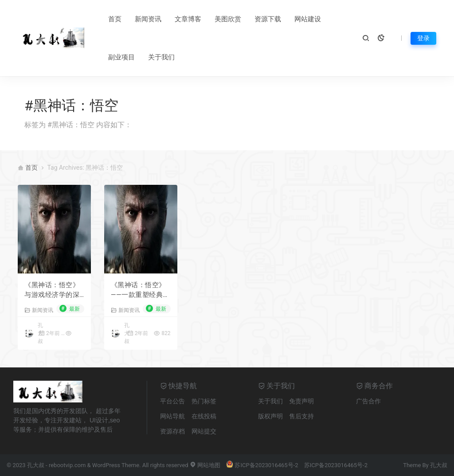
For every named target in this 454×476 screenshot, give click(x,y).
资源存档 (172, 431)
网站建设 (308, 19)
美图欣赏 (228, 19)
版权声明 (270, 416)
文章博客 (188, 19)
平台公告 (172, 401)
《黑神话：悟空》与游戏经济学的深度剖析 (52, 291)
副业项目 (121, 57)
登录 (423, 38)
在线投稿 (204, 416)
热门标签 (204, 401)
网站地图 (205, 465)
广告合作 (368, 401)
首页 (115, 19)
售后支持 (301, 416)
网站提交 (204, 431)
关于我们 (161, 57)
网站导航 (172, 416)
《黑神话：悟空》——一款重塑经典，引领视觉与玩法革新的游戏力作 (140, 291)
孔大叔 (439, 465)
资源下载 (268, 19)
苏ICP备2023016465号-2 (262, 465)
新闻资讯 (148, 19)
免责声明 (301, 401)
